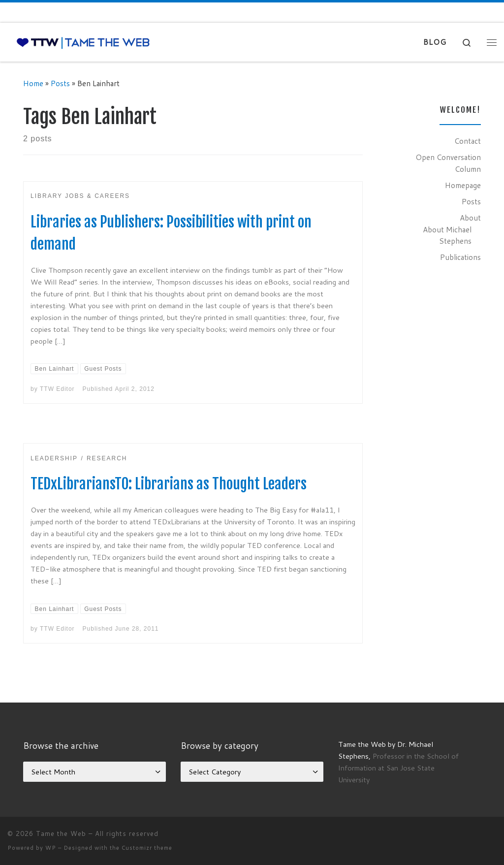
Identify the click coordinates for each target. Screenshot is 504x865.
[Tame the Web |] (83, 42)
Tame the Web (61, 833)
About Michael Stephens (447, 235)
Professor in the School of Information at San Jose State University (398, 768)
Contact (468, 141)
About (470, 218)
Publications (460, 257)
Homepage (463, 185)
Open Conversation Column (448, 163)
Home (33, 83)
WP (51, 848)
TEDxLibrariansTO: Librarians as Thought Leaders (169, 484)
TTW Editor (57, 389)
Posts (60, 83)
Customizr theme (147, 848)
